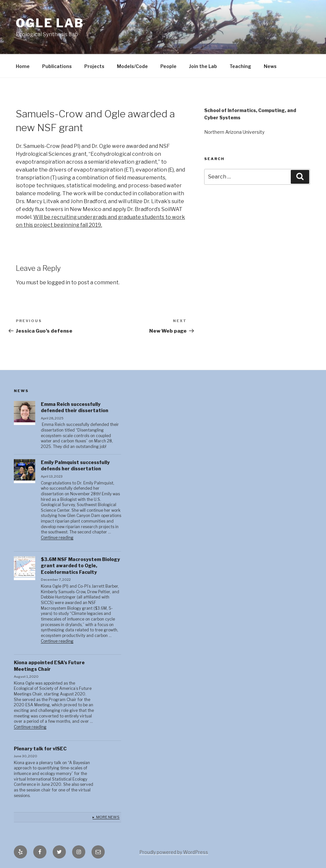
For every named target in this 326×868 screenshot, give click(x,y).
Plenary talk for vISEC (40, 749)
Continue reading (57, 538)
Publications (57, 66)
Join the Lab (203, 66)
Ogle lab (50, 23)
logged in (59, 282)
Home (23, 66)
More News (108, 817)
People (168, 66)
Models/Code (132, 66)
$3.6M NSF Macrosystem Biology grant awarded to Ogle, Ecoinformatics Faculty (80, 566)
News (270, 66)
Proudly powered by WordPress (174, 852)
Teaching (240, 66)
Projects (94, 66)
